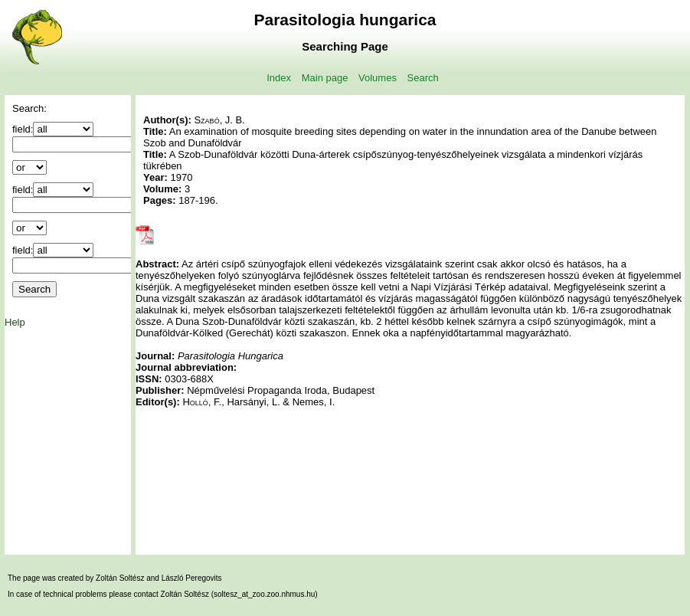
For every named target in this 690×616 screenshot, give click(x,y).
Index (279, 78)
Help (15, 322)
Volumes (378, 78)
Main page (325, 78)
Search (423, 78)
